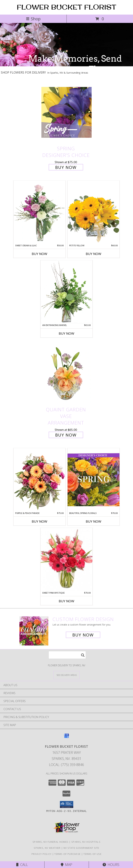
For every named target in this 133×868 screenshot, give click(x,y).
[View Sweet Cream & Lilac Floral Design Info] (39, 212)
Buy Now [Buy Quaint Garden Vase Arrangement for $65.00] (66, 435)
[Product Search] (67, 655)
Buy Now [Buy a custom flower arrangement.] (83, 635)
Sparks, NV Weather (47, 848)
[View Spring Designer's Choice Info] (66, 112)
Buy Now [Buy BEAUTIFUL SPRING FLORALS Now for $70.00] (94, 521)
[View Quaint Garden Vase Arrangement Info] (66, 373)
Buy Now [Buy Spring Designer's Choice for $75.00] (66, 167)
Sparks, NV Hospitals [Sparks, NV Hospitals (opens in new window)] (86, 842)
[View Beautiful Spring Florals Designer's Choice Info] (94, 480)
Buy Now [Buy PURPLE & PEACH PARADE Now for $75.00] (39, 521)
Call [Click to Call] (22, 865)
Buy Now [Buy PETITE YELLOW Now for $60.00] (94, 254)
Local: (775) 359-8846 (66, 765)
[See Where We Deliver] (66, 675)
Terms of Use (92, 854)
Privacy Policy (41, 854)
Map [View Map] (66, 865)
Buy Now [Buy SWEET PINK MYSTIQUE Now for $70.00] (66, 601)
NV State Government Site (81, 848)
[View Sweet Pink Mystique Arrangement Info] (66, 560)
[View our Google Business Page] (66, 737)
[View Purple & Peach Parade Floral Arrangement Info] (39, 480)
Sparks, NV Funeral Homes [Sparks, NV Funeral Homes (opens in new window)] (50, 842)
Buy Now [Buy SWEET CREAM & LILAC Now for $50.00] (39, 254)
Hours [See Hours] (111, 865)
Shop (33, 19)
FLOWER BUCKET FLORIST (66, 7)
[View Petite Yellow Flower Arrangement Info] (94, 212)
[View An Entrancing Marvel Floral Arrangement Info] (66, 292)
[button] (67, 804)
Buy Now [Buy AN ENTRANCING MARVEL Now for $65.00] (66, 333)
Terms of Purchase (67, 854)
